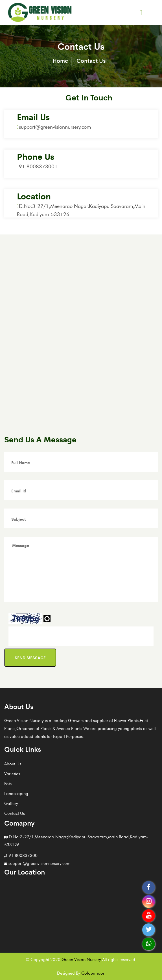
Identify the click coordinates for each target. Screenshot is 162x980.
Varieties (12, 774)
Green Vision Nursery (81, 960)
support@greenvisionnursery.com (54, 127)
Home (60, 60)
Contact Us (15, 813)
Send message (30, 658)
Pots (8, 784)
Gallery (11, 804)
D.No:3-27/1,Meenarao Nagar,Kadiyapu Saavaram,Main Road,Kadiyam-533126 (76, 841)
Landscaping (16, 794)
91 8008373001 (37, 167)
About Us (13, 764)
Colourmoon (93, 973)
